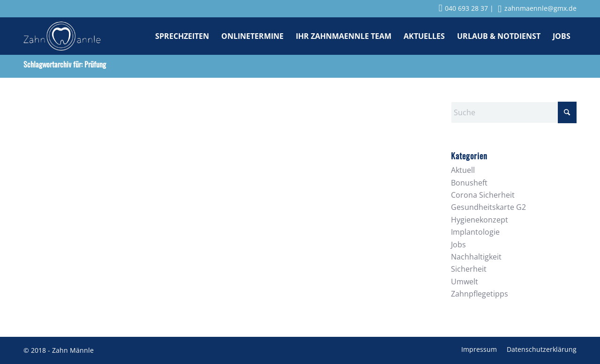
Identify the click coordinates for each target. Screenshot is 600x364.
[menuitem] (182, 36)
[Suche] (514, 112)
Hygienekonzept (480, 220)
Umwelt (465, 282)
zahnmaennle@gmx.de (537, 8)
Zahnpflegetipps (480, 294)
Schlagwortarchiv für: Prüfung (65, 64)
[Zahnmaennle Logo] (62, 36)
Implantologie (475, 232)
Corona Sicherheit (483, 195)
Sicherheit (469, 269)
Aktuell (463, 170)
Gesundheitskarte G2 (488, 207)
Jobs (458, 245)
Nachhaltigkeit (476, 257)
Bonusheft (469, 183)
